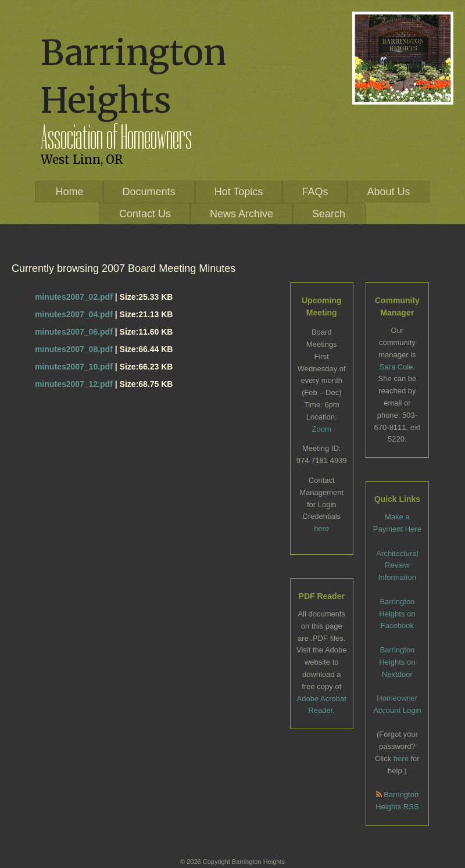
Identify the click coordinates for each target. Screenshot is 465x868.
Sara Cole (396, 367)
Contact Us (145, 214)
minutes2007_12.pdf (74, 384)
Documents (149, 192)
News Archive (242, 214)
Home (70, 192)
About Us (388, 192)
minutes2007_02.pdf (74, 297)
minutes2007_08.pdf (74, 349)
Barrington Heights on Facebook (397, 614)
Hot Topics (239, 192)
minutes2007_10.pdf (74, 367)
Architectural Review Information (397, 566)
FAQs (315, 192)
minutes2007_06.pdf (74, 332)
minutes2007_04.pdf (74, 314)
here (321, 528)
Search (329, 214)
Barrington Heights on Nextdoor (397, 662)
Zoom (322, 429)
